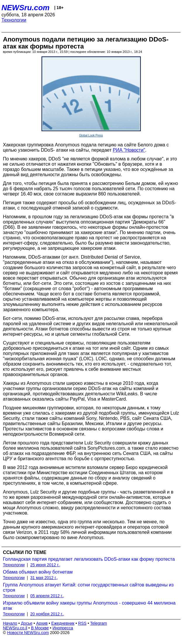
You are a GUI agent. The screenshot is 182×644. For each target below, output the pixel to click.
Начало (10, 623)
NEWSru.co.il (15, 628)
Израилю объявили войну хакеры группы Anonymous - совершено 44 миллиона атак (89, 606)
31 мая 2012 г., (44, 578)
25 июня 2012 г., (45, 565)
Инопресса (63, 628)
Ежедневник (63, 623)
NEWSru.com (26, 8)
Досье (27, 623)
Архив (42, 623)
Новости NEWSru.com (28, 633)
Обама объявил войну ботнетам (38, 572)
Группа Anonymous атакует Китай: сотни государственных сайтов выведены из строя (88, 587)
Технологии (14, 20)
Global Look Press (91, 135)
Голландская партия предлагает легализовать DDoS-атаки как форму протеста (89, 559)
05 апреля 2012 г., (47, 596)
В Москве (40, 628)
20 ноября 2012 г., (47, 614)
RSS (82, 623)
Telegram (99, 623)
